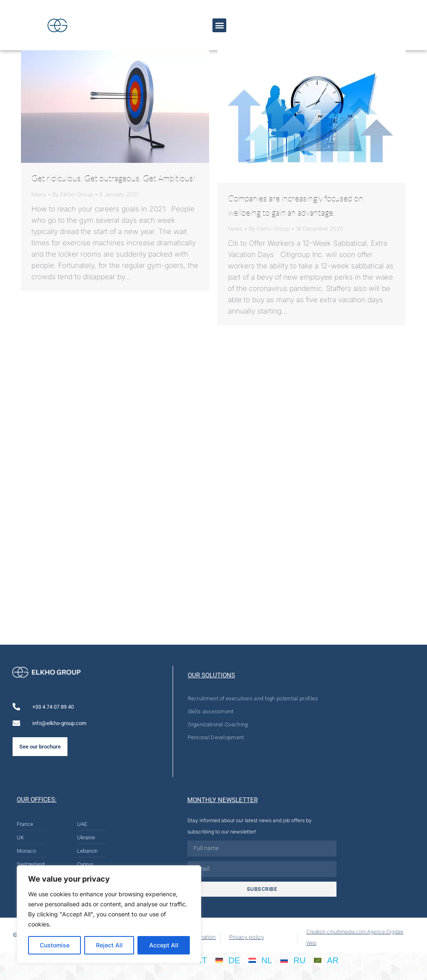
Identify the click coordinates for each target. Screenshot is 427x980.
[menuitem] (228, 960)
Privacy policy (247, 937)
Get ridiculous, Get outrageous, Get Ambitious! (114, 178)
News (39, 194)
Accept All (164, 945)
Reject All (109, 945)
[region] (109, 914)
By (73, 194)
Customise (55, 945)
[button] (219, 25)
